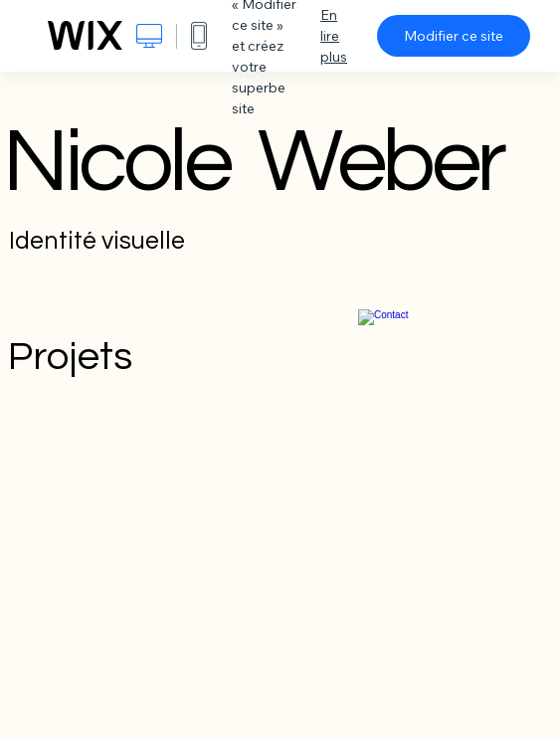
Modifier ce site (454, 36)
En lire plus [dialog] (334, 36)
